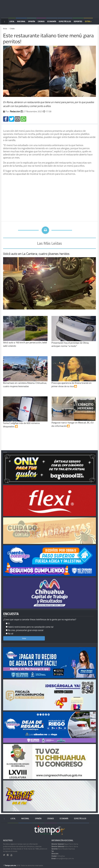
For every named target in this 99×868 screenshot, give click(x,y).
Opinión (32, 21)
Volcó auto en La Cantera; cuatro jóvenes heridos (36, 254)
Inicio (5, 28)
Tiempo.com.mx (10, 865)
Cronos (41, 21)
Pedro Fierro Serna (65, 846)
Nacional (21, 21)
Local (12, 21)
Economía (52, 21)
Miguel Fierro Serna (65, 844)
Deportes (78, 21)
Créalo (12, 28)
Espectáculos (65, 21)
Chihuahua (58, 856)
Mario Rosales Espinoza (63, 849)
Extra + (88, 21)
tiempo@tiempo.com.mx (63, 858)
